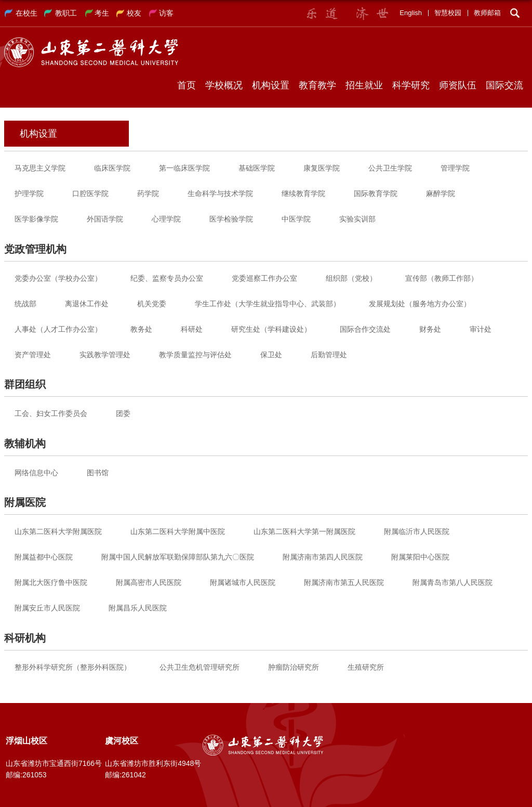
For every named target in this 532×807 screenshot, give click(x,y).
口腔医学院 (90, 193)
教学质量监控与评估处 (195, 355)
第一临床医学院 (184, 168)
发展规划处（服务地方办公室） (420, 304)
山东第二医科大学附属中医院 (178, 531)
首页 (187, 85)
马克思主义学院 (40, 168)
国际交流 (504, 85)
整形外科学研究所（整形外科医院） (73, 667)
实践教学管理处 (105, 355)
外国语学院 (105, 219)
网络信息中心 (36, 473)
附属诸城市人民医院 (243, 582)
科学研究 (411, 85)
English (411, 13)
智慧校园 (448, 13)
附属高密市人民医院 (149, 582)
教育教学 (317, 85)
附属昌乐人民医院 (138, 608)
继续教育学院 (303, 193)
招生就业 (364, 85)
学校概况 (224, 85)
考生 (102, 13)
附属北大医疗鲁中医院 (51, 582)
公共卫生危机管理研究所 (199, 667)
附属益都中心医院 (44, 557)
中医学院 (296, 219)
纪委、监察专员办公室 (167, 278)
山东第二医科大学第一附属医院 (304, 531)
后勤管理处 (329, 355)
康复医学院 (322, 168)
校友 (134, 13)
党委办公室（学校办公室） (58, 278)
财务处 (430, 329)
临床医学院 (112, 168)
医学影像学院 (36, 219)
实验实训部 (357, 219)
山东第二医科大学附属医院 (58, 531)
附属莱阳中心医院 (420, 557)
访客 (166, 13)
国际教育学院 (376, 193)
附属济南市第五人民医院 (344, 582)
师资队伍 (458, 85)
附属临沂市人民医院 (417, 531)
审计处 (481, 329)
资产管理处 (33, 355)
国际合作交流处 (365, 329)
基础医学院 (257, 168)
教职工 (66, 13)
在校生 (26, 13)
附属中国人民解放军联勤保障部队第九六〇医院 (178, 557)
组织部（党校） (351, 278)
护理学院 (29, 193)
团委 (123, 413)
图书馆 (98, 473)
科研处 (192, 329)
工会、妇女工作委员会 (51, 413)
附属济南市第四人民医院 (323, 557)
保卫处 (271, 355)
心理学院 (166, 219)
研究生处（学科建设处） (271, 329)
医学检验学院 (231, 219)
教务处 (141, 329)
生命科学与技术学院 (220, 193)
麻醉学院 (441, 193)
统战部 (25, 304)
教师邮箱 (487, 13)
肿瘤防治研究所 (294, 667)
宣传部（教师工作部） (442, 278)
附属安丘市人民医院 (47, 608)
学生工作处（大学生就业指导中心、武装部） (268, 304)
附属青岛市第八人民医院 (453, 582)
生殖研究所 (366, 667)
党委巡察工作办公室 (264, 278)
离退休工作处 (87, 304)
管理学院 (455, 168)
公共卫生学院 (390, 168)
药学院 (148, 193)
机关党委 (152, 304)
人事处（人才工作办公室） (58, 329)
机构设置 (271, 85)
